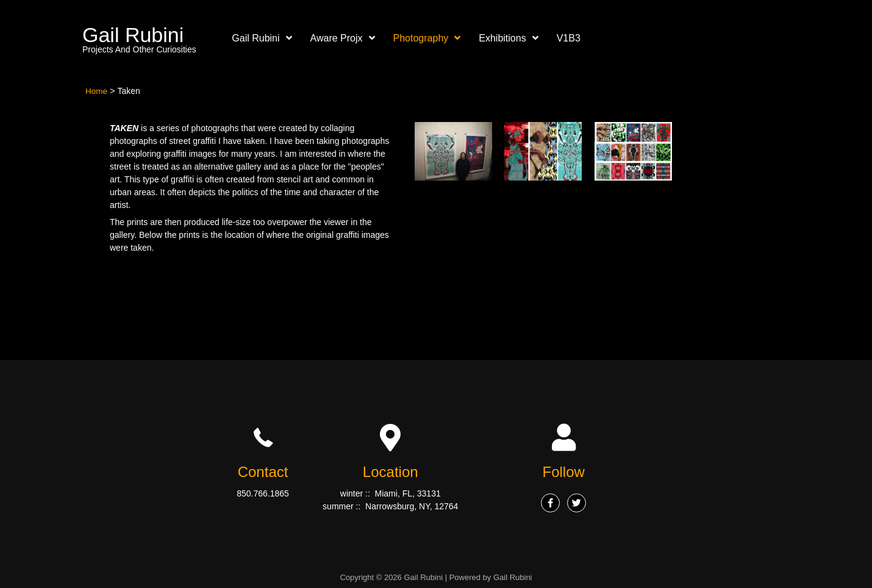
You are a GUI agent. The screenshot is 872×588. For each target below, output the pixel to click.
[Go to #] (548, 503)
